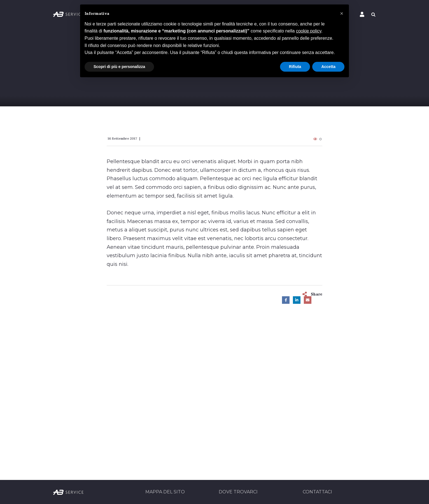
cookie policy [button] (309, 31)
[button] (342, 13)
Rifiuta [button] (295, 67)
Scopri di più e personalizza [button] (119, 67)
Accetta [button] (328, 67)
